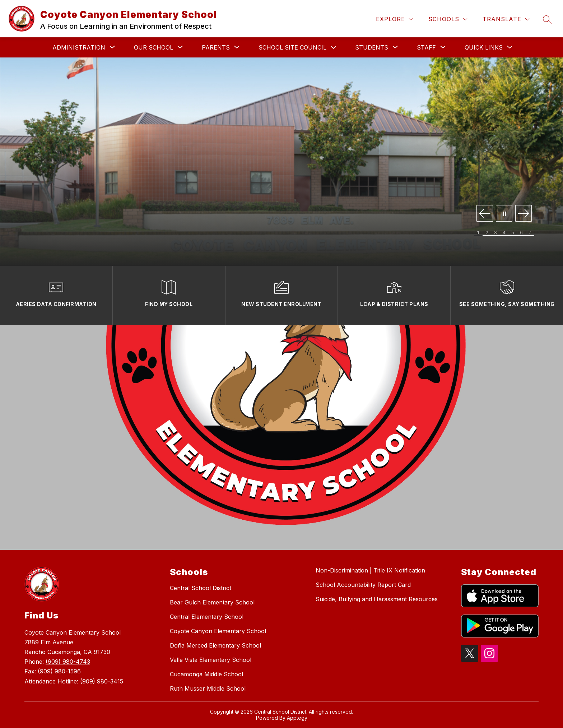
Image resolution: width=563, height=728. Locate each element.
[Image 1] (478, 233)
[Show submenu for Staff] (426, 47)
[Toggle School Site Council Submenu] (334, 48)
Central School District (201, 588)
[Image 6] (521, 233)
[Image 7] (530, 233)
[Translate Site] (506, 19)
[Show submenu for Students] (372, 47)
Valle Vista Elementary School (211, 660)
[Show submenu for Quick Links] (484, 47)
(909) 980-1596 (59, 671)
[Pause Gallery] (504, 214)
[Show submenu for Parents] (216, 47)
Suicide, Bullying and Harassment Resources (377, 599)
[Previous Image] (485, 214)
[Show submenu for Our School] (153, 47)
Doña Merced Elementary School (215, 645)
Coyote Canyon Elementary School (218, 631)
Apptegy (297, 718)
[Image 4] (504, 233)
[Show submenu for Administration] (79, 47)
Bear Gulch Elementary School (212, 602)
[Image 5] (513, 233)
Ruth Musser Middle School (208, 688)
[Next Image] (524, 214)
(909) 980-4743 (68, 662)
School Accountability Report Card (363, 585)
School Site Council (292, 47)
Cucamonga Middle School (206, 674)
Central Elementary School (207, 617)
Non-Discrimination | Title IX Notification (370, 570)
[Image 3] (495, 233)
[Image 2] (487, 233)
